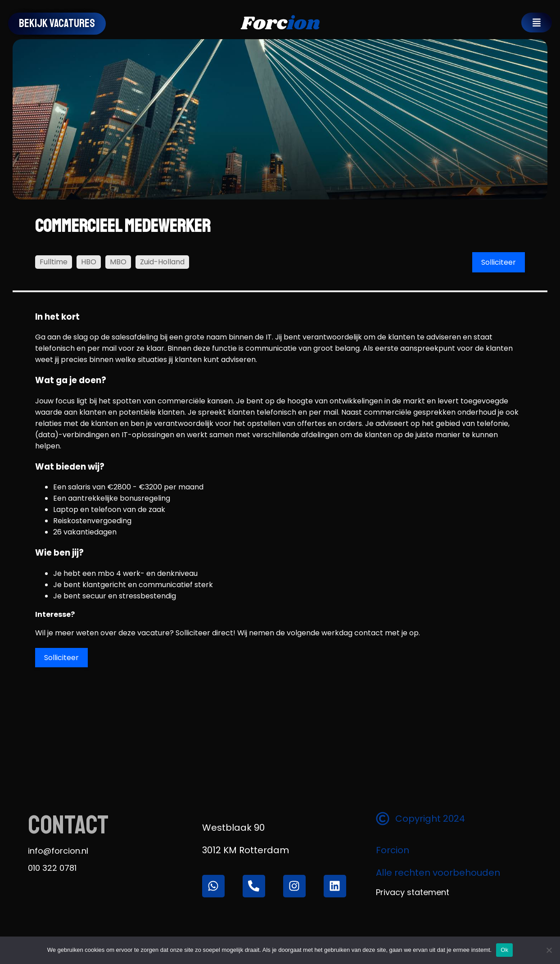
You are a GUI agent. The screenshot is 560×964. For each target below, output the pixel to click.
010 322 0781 (52, 868)
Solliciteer (499, 262)
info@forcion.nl (58, 851)
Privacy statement (413, 892)
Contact (68, 825)
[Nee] (549, 950)
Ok (504, 950)
